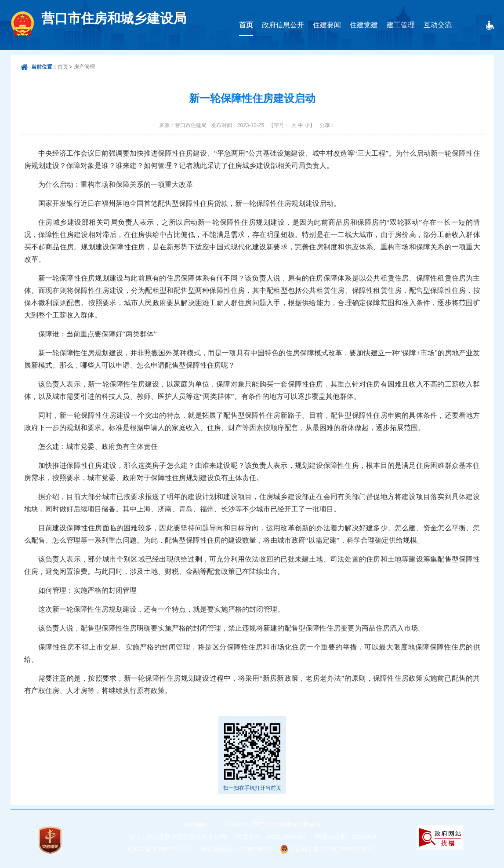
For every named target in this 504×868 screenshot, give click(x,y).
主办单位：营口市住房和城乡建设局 (272, 824)
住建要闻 (327, 25)
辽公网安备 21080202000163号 (332, 849)
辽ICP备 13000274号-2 (160, 849)
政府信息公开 (283, 25)
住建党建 (364, 25)
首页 (246, 25)
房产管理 (84, 67)
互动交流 (438, 25)
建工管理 (401, 25)
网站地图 (195, 824)
